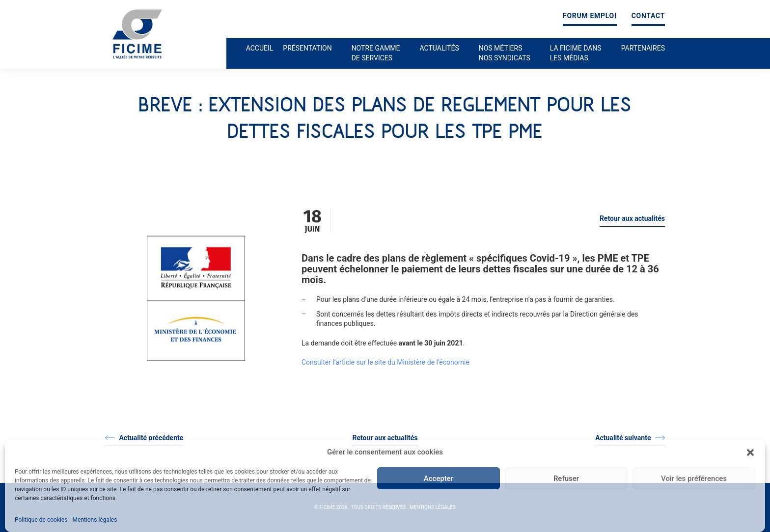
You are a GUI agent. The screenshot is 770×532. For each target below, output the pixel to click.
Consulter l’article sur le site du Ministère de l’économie (385, 362)
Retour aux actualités (632, 218)
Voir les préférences (694, 479)
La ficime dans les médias (576, 53)
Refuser (566, 479)
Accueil (260, 48)
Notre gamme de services (376, 53)
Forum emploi (590, 16)
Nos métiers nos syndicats (505, 53)
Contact (648, 16)
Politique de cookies (41, 520)
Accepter (439, 479)
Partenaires (643, 48)
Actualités (440, 48)
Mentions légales (95, 520)
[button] (750, 452)
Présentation (307, 48)
